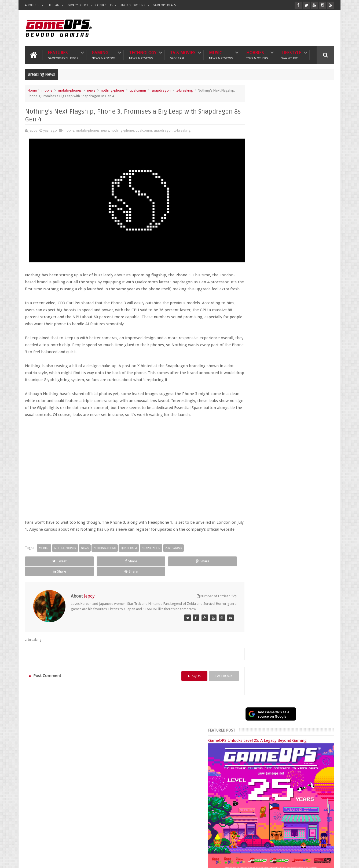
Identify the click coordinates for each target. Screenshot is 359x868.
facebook (208, 677)
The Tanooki (244, 748)
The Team (53, 5)
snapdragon (161, 90)
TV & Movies (183, 54)
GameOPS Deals (164, 5)
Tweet (44, 572)
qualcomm (138, 90)
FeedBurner (264, 821)
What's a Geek (245, 760)
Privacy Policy (77, 5)
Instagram (318, 523)
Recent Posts (288, 542)
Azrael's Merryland (249, 772)
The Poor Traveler (248, 754)
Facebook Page (273, 523)
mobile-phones (70, 90)
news (91, 90)
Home (32, 90)
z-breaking (185, 90)
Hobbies (257, 54)
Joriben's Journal (247, 778)
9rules (329, 860)
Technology (143, 54)
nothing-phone (112, 90)
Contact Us (104, 5)
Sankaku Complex (248, 766)
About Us (32, 5)
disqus (179, 677)
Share (85, 572)
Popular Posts (257, 542)
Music (221, 54)
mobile (47, 90)
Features (63, 54)
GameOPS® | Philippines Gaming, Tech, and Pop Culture (107, 860)
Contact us (320, 720)
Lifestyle (291, 54)
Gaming (104, 54)
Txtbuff (240, 784)
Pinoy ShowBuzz (133, 5)
